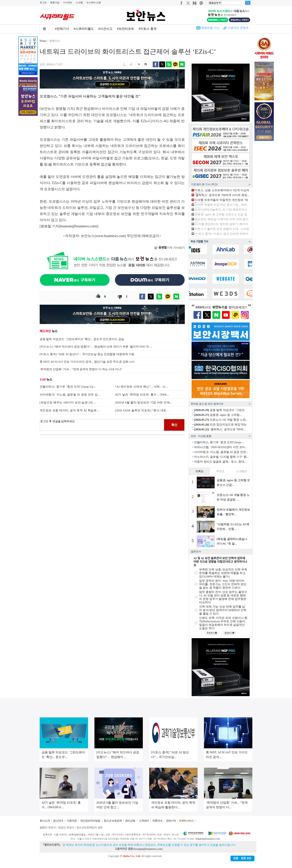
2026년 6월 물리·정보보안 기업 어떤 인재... (144, 402)
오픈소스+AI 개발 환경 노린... (221, 420)
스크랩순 (241, 471)
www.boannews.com (110, 236)
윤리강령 (130, 821)
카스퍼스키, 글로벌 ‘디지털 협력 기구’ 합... (221, 457)
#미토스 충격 (148, 29)
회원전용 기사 (210, 28)
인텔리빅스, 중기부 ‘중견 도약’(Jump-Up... (68, 387)
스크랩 (79, 3)
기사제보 (68, 3)
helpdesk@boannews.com (208, 839)
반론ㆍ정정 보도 (242, 858)
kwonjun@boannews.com (148, 849)
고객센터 (144, 821)
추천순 (220, 471)
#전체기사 (62, 29)
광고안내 (58, 821)
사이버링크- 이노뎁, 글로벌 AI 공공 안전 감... (70, 395)
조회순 (200, 471)
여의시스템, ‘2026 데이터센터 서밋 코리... (221, 447)
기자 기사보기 (170, 248)
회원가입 (55, 3)
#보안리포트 (126, 29)
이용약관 (72, 821)
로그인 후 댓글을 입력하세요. (102, 425)
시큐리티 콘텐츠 (238, 28)
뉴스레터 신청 (94, 3)
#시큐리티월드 (84, 29)
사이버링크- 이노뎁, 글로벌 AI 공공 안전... (221, 452)
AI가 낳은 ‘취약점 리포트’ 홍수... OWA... (142, 395)
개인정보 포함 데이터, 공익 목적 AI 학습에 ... (70, 410)
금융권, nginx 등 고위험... (218, 415)
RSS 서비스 (188, 821)
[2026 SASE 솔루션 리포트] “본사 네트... (142, 410)
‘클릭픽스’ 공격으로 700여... (220, 429)
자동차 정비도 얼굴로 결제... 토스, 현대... (220, 462)
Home (43, 41)
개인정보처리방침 (90, 821)
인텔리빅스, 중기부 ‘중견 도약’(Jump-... (219, 442)
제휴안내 (157, 821)
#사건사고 (105, 29)
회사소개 (45, 821)
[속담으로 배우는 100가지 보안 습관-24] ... (68, 402)
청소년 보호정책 (113, 821)
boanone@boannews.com (78, 226)
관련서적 (171, 821)
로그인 (43, 3)
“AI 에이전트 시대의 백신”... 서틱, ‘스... (142, 387)
